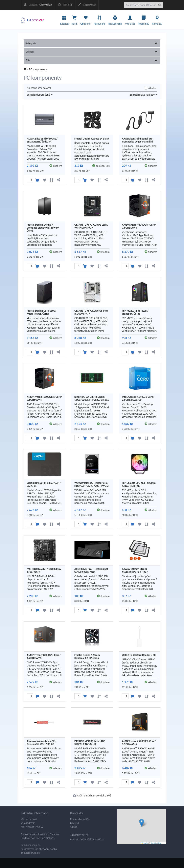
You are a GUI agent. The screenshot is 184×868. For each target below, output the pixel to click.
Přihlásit (65, 5)
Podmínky (144, 19)
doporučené (44, 95)
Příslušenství (115, 19)
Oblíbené (85, 19)
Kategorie (92, 43)
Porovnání (99, 19)
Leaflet (145, 843)
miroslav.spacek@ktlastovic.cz (87, 839)
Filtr (92, 60)
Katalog (64, 19)
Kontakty (157, 19)
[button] (142, 823)
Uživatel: (38, 5)
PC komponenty (38, 69)
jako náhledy (149, 95)
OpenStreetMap (156, 843)
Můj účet (130, 19)
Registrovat (87, 5)
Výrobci (92, 52)
